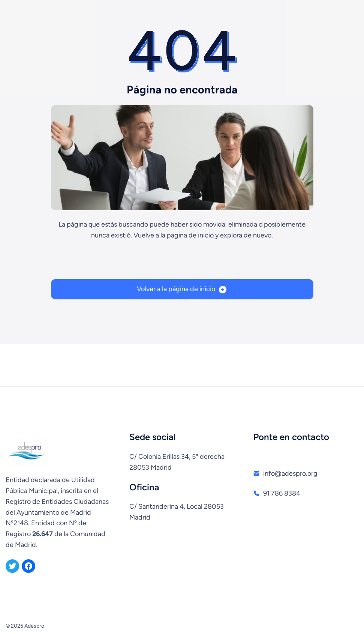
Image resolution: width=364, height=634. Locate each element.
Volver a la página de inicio (176, 289)
